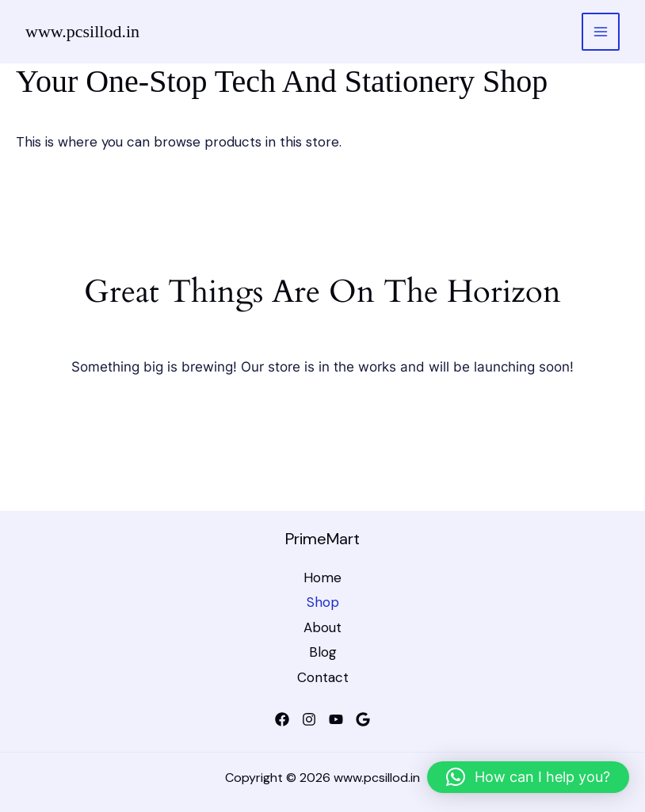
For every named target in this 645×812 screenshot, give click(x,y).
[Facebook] (282, 719)
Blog (323, 652)
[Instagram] (309, 719)
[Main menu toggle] (601, 32)
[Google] (363, 719)
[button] (528, 777)
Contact (323, 677)
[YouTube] (336, 719)
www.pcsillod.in (82, 31)
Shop (323, 602)
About (322, 627)
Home (322, 578)
